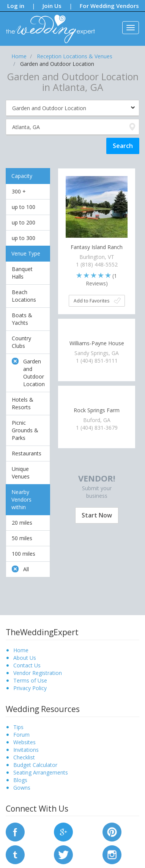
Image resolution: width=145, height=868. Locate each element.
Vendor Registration (38, 673)
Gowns (22, 788)
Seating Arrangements (41, 772)
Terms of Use (30, 680)
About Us (25, 658)
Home (21, 650)
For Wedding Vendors (109, 6)
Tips (18, 727)
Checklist (24, 757)
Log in (16, 6)
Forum (21, 735)
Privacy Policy (30, 688)
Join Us (52, 6)
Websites (24, 742)
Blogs (20, 780)
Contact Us (27, 665)
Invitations (26, 750)
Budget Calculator (35, 765)
